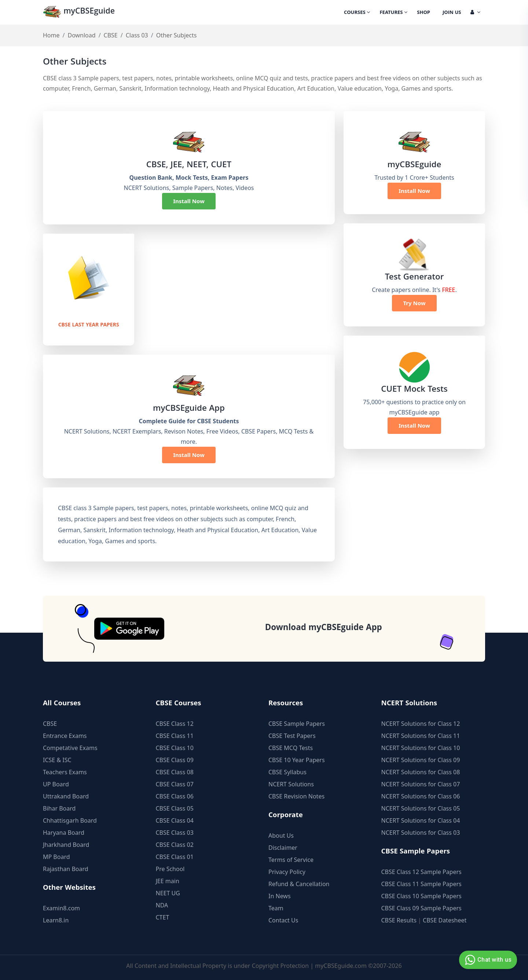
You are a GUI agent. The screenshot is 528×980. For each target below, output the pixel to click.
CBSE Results (399, 920)
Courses (357, 13)
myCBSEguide (80, 12)
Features (393, 13)
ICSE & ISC (57, 760)
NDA (162, 905)
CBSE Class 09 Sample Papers (421, 908)
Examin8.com (61, 908)
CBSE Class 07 (175, 784)
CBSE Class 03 (175, 833)
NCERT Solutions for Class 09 (421, 760)
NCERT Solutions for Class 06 (421, 796)
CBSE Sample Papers (297, 724)
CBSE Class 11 (175, 736)
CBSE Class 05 (175, 808)
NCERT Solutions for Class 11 (421, 736)
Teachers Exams (65, 772)
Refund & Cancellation (299, 884)
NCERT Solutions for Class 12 (421, 724)
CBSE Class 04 (175, 820)
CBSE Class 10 (175, 748)
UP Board (56, 784)
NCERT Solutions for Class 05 (421, 808)
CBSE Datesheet (445, 920)
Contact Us (283, 920)
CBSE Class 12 (175, 724)
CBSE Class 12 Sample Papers (421, 872)
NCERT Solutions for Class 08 (421, 772)
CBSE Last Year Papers (89, 325)
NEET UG (168, 893)
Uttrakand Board (66, 796)
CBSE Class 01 (175, 857)
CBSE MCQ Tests (291, 748)
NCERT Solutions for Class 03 (421, 833)
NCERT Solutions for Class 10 (421, 748)
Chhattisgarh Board (70, 820)
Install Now (189, 201)
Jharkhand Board (66, 845)
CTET (163, 917)
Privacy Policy (287, 872)
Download (81, 35)
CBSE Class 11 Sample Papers (421, 884)
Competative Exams (70, 748)
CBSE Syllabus (287, 772)
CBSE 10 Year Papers (297, 760)
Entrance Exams (65, 736)
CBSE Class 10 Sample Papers (421, 896)
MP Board (56, 857)
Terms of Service (291, 860)
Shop (423, 13)
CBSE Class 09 (175, 760)
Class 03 (137, 35)
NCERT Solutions (291, 784)
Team (276, 908)
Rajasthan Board (66, 869)
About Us (281, 835)
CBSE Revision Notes (296, 796)
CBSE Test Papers (292, 736)
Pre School (170, 869)
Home (51, 35)
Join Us (452, 13)
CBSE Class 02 (175, 845)
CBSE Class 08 (175, 772)
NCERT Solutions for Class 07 (421, 784)
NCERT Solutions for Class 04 (421, 820)
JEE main (168, 881)
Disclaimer (283, 848)
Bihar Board (59, 808)
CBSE (111, 35)
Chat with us (487, 960)
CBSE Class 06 (175, 796)
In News (280, 896)
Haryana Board (64, 833)
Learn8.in (56, 920)
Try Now (414, 303)
